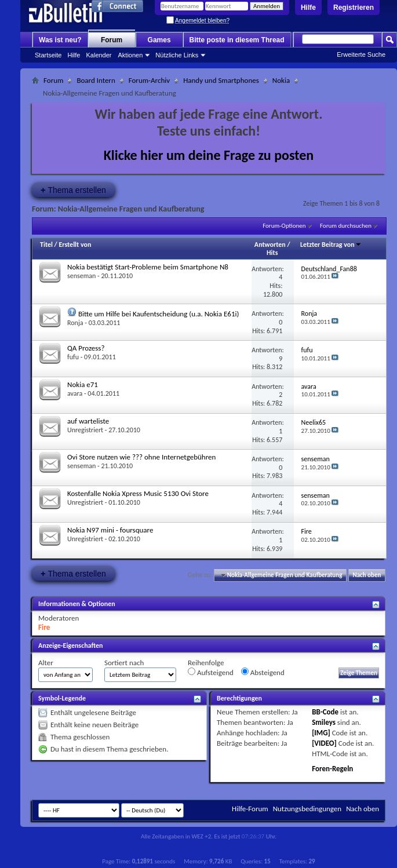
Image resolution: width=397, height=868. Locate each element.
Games (159, 40)
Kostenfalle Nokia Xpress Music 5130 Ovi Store (138, 493)
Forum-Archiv (149, 80)
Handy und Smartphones (221, 80)
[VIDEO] (324, 743)
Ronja (75, 323)
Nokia (281, 80)
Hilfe (308, 8)
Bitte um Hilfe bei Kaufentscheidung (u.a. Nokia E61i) (159, 314)
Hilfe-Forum (250, 809)
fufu (73, 357)
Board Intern (96, 80)
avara (75, 393)
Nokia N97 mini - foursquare (110, 530)
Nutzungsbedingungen (307, 809)
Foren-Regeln (332, 769)
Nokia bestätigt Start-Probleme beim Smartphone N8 (148, 267)
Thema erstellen (73, 190)
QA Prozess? (86, 348)
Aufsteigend (211, 672)
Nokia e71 (83, 384)
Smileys (324, 722)
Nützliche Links (177, 55)
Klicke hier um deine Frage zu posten (209, 155)
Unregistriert (85, 430)
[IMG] (321, 733)
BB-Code (325, 712)
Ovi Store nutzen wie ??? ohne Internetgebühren (141, 457)
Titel (46, 245)
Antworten (270, 245)
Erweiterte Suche (361, 54)
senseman (81, 276)
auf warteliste (88, 421)
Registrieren (354, 8)
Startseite (48, 55)
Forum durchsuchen (346, 226)
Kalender (99, 55)
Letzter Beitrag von (331, 245)
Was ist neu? (60, 40)
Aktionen (131, 55)
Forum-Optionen (284, 226)
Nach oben (367, 575)
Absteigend (263, 672)
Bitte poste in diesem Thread (237, 40)
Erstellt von (75, 245)
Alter (46, 663)
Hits (272, 253)
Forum (112, 40)
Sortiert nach (124, 663)
